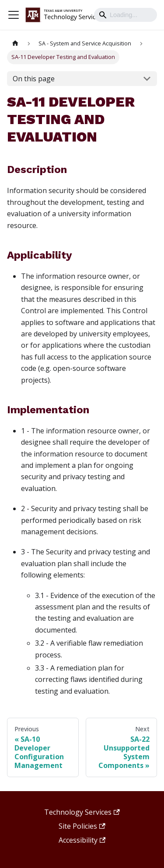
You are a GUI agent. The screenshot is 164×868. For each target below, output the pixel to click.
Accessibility (82, 840)
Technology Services (82, 812)
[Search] (126, 15)
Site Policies (82, 826)
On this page (34, 79)
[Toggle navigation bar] (14, 15)
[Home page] (15, 43)
